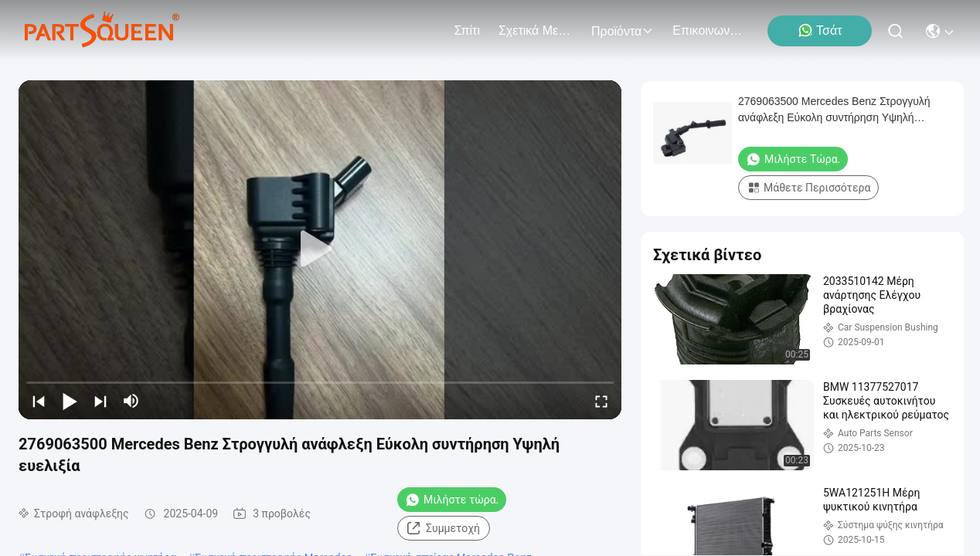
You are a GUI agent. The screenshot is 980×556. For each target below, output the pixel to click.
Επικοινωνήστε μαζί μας (709, 31)
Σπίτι (467, 31)
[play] (320, 249)
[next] (100, 401)
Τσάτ (820, 30)
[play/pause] (70, 401)
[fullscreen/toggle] (601, 401)
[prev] (39, 401)
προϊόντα (623, 31)
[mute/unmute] (131, 401)
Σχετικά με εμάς (536, 31)
